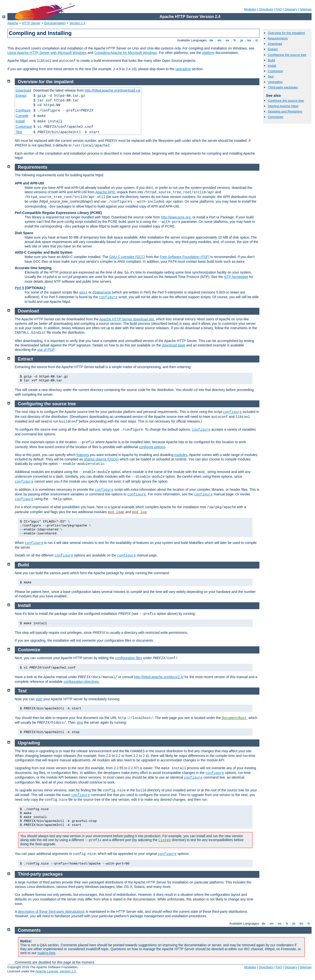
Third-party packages (283, 87)
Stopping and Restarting (285, 111)
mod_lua (139, 512)
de (211, 40)
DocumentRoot (234, 718)
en (219, 40)
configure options (152, 447)
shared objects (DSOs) (101, 459)
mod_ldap (116, 512)
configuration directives (81, 682)
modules (181, 455)
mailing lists (46, 953)
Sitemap (306, 9)
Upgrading (275, 82)
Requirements (278, 38)
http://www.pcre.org (176, 217)
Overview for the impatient (286, 33)
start (39, 699)
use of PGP (46, 350)
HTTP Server (31, 23)
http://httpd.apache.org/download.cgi (112, 90)
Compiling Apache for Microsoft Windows (126, 53)
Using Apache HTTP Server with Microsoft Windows (47, 53)
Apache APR (105, 192)
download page (174, 345)
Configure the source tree (286, 101)
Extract (273, 49)
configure (108, 297)
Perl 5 (19, 288)
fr (235, 40)
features (83, 455)
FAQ (279, 9)
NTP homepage (236, 277)
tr (257, 40)
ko (249, 40)
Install (272, 66)
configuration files (129, 658)
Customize (275, 71)
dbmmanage (102, 293)
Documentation (55, 23)
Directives (266, 9)
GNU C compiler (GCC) (127, 257)
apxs (83, 293)
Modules (250, 9)
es (227, 40)
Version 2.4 (77, 23)
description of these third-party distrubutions (51, 912)
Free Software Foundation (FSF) (185, 257)
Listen (165, 840)
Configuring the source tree (287, 55)
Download (275, 44)
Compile (22, 116)
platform (208, 53)
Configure (23, 110)
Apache (13, 23)
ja (242, 40)
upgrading (183, 69)
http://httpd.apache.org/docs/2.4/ (159, 677)
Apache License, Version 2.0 (55, 971)
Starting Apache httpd (283, 106)
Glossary (291, 9)
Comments (276, 117)
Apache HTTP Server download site (127, 319)
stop (80, 722)
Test (271, 76)
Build (271, 60)
